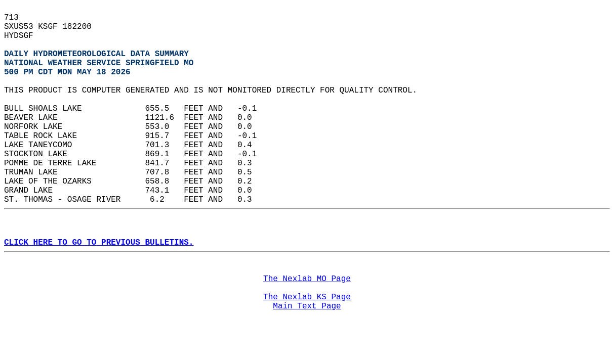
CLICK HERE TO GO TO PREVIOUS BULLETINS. (99, 243)
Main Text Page (307, 306)
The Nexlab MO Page (307, 279)
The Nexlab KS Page (307, 297)
